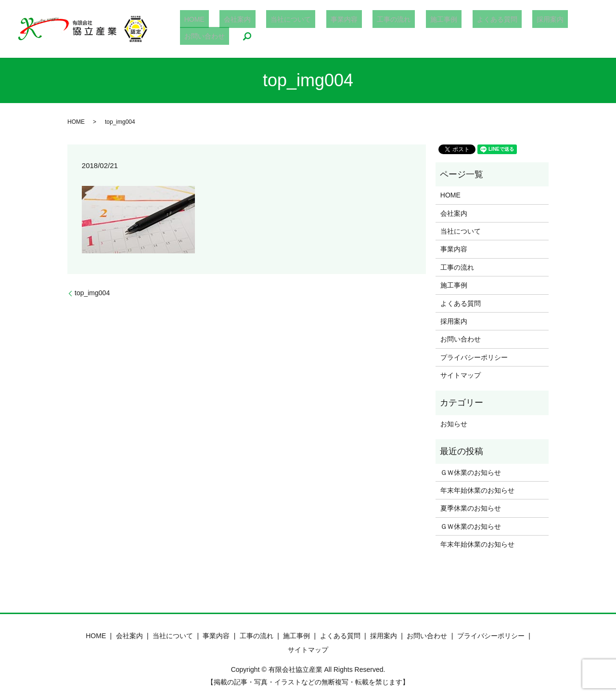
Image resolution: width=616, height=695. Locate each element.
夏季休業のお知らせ (471, 508)
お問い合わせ (547, 29)
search (585, 29)
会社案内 (242, 29)
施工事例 (413, 29)
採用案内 (502, 29)
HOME (208, 29)
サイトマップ (461, 375)
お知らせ (454, 424)
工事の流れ (372, 29)
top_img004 (92, 293)
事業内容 (331, 29)
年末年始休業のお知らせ (477, 490)
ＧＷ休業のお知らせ (471, 472)
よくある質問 (458, 29)
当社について (287, 29)
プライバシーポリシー (474, 357)
